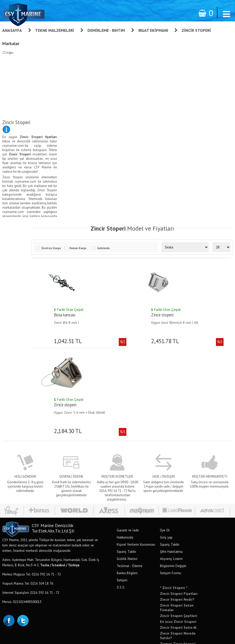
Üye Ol (165, 440)
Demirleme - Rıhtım (106, 30)
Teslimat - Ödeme (130, 476)
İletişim (122, 490)
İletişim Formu (171, 483)
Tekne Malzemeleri (55, 30)
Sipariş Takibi (126, 462)
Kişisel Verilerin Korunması (136, 454)
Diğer (10, 53)
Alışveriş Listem (171, 469)
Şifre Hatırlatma (171, 462)
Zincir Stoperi (196, 30)
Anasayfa (12, 30)
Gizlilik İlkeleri (127, 469)
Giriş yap (166, 447)
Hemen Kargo (87, 248)
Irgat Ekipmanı (153, 30)
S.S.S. (121, 497)
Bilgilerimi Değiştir (173, 476)
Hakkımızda (125, 447)
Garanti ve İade (128, 440)
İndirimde (112, 248)
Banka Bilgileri (127, 483)
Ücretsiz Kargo (60, 248)
